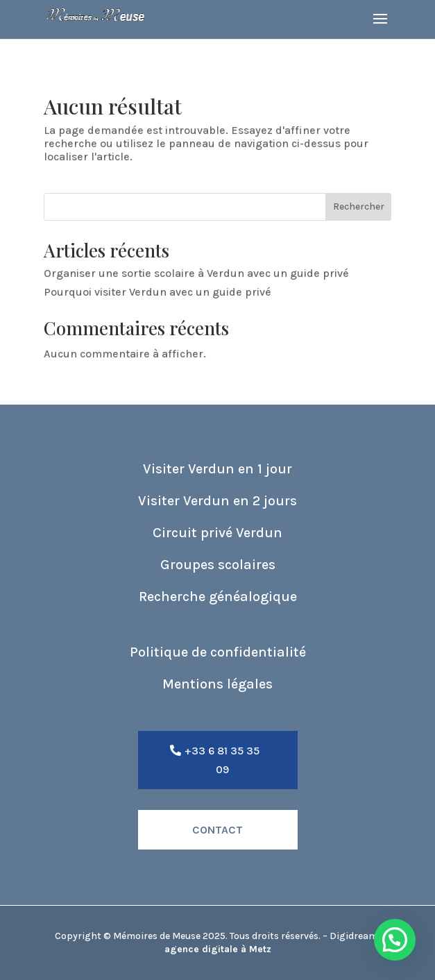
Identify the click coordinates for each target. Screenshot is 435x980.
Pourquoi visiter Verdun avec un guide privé (157, 292)
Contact (217, 830)
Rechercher (359, 206)
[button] (395, 940)
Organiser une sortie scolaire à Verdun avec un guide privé (196, 273)
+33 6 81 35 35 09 (222, 760)
